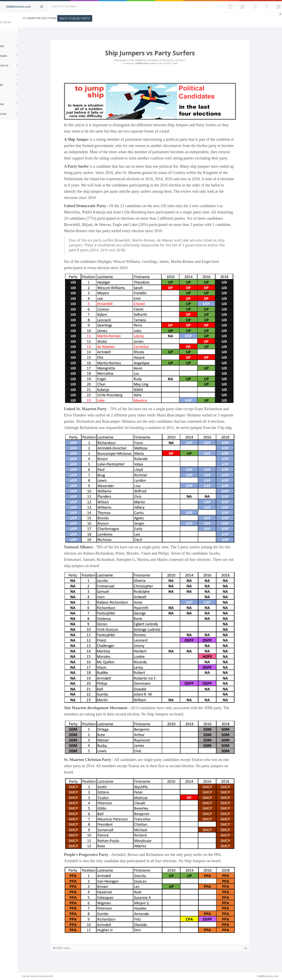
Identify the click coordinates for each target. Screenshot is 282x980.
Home (8, 37)
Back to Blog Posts (92, 18)
